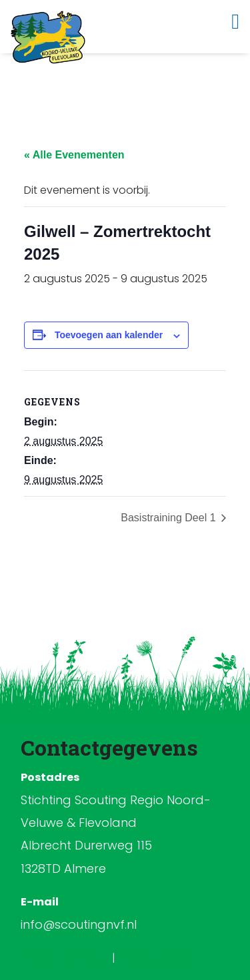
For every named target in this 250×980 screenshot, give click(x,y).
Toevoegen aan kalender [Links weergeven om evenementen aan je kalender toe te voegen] (109, 335)
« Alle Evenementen (74, 155)
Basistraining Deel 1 (170, 518)
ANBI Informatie (157, 958)
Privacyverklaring (67, 958)
